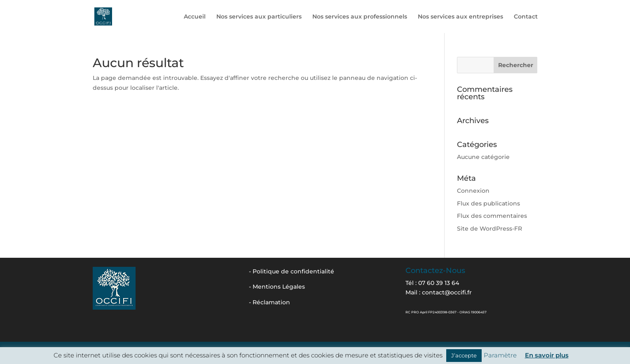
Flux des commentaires (492, 216)
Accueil (195, 17)
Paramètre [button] (500, 355)
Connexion (473, 191)
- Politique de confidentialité (292, 271)
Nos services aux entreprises (460, 17)
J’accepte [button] (464, 355)
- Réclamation (269, 302)
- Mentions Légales (277, 287)
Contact (526, 17)
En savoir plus (547, 355)
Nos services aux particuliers (259, 17)
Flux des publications (488, 203)
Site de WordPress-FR (489, 229)
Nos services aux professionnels (360, 17)
